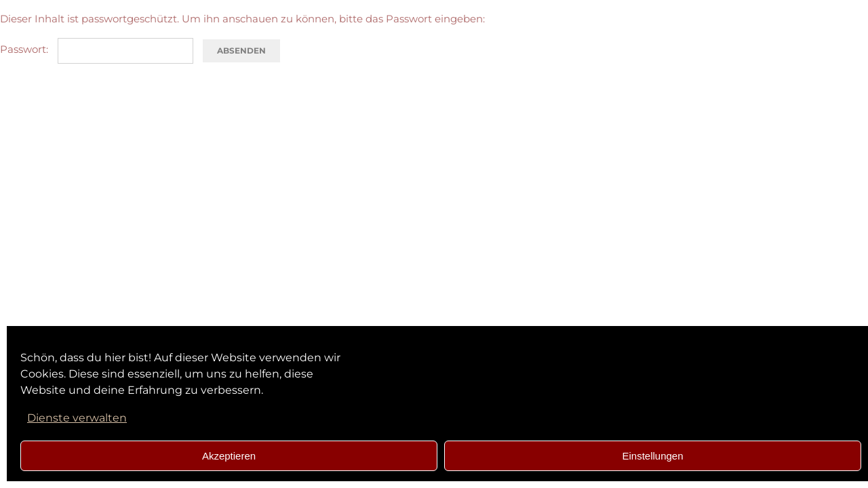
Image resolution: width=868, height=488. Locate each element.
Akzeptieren (229, 456)
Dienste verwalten (77, 418)
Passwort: (97, 49)
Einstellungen (652, 456)
